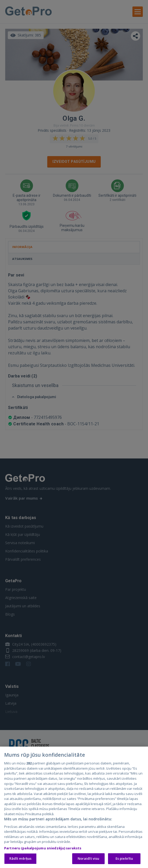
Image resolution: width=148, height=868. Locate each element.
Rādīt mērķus (21, 859)
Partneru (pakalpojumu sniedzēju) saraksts (43, 849)
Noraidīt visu (89, 859)
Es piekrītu (124, 859)
